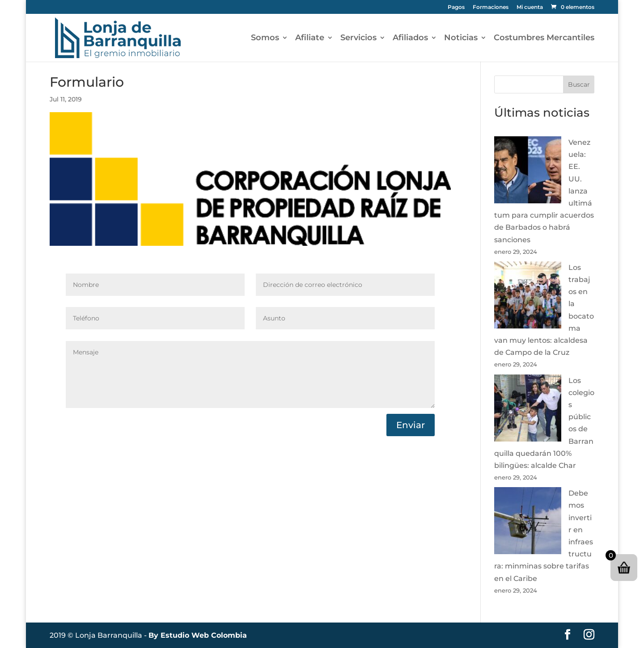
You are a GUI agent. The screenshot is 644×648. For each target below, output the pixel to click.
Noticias (461, 38)
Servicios (358, 38)
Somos (265, 38)
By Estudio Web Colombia (198, 635)
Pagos (456, 7)
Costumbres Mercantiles (544, 38)
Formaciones (491, 7)
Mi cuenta (530, 7)
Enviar (411, 425)
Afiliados (410, 38)
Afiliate (310, 38)
